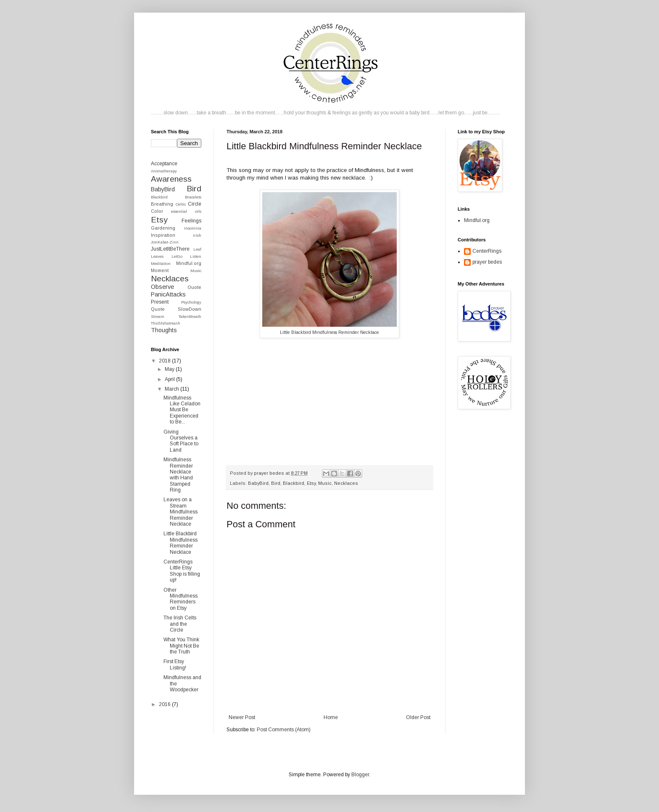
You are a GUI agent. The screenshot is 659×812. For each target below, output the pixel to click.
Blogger (360, 775)
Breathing (162, 204)
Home (331, 717)
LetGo (177, 256)
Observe (162, 287)
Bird (276, 483)
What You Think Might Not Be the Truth (181, 646)
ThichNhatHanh (166, 323)
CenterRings (487, 251)
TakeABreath (190, 316)
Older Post (418, 717)
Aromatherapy (164, 171)
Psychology (191, 302)
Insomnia (193, 228)
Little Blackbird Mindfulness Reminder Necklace (329, 332)
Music (325, 483)
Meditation (161, 263)
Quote (158, 309)
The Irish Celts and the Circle (180, 624)
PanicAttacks (168, 294)
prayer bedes (487, 262)
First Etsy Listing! (175, 664)
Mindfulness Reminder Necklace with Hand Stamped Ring (178, 475)
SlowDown (190, 309)
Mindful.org (189, 263)
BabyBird (258, 483)
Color (157, 211)
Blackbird (294, 483)
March (173, 389)
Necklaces (346, 483)
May (170, 369)
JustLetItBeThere (170, 249)
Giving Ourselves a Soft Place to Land (181, 441)
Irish (197, 235)
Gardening (163, 228)
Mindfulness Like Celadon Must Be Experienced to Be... (182, 410)
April (170, 379)
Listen (196, 256)
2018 (165, 361)
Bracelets (193, 197)
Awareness (171, 179)
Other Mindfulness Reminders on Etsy (181, 599)
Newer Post (242, 717)
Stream (158, 316)
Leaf (197, 249)
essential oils (186, 211)
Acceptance (164, 164)
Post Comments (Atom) (284, 730)
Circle (195, 204)
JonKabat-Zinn (165, 242)
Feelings (191, 221)
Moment (160, 270)
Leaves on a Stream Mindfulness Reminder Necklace (181, 512)
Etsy (311, 483)
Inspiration (163, 235)
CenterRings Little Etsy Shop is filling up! (182, 571)
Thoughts (164, 330)
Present (160, 302)
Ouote (194, 287)
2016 (165, 704)
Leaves (157, 256)
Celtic (181, 204)
